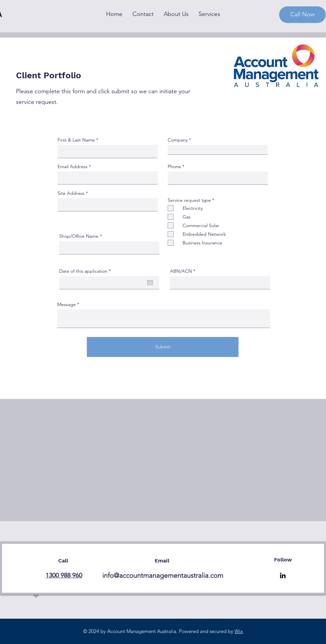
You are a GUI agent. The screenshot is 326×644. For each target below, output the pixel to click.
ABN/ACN (181, 271)
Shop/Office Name (79, 236)
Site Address (71, 193)
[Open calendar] (150, 283)
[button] (209, 14)
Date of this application (86, 271)
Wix (239, 631)
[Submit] (163, 347)
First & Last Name (76, 140)
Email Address (73, 166)
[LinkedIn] (283, 575)
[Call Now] (302, 15)
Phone (174, 166)
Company (178, 140)
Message (67, 304)
